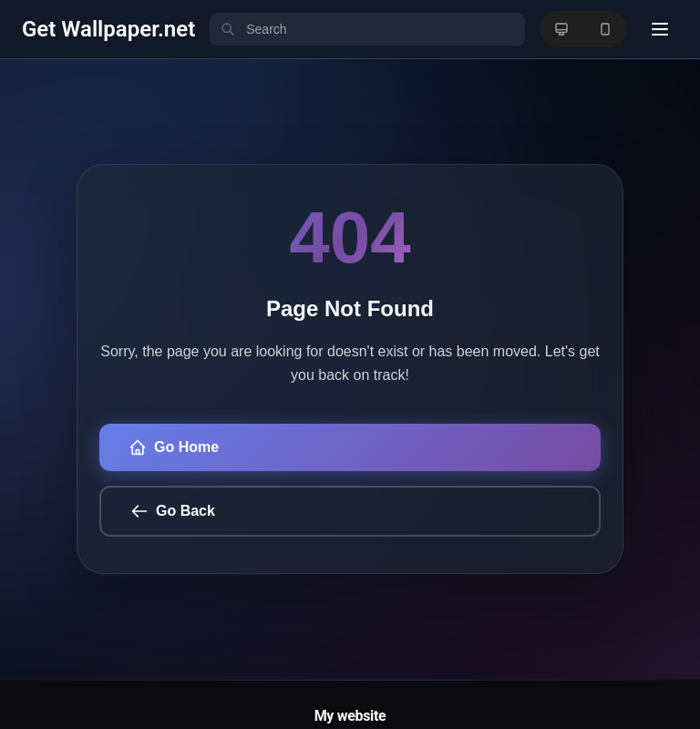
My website (350, 716)
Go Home (174, 447)
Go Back (173, 511)
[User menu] (660, 29)
